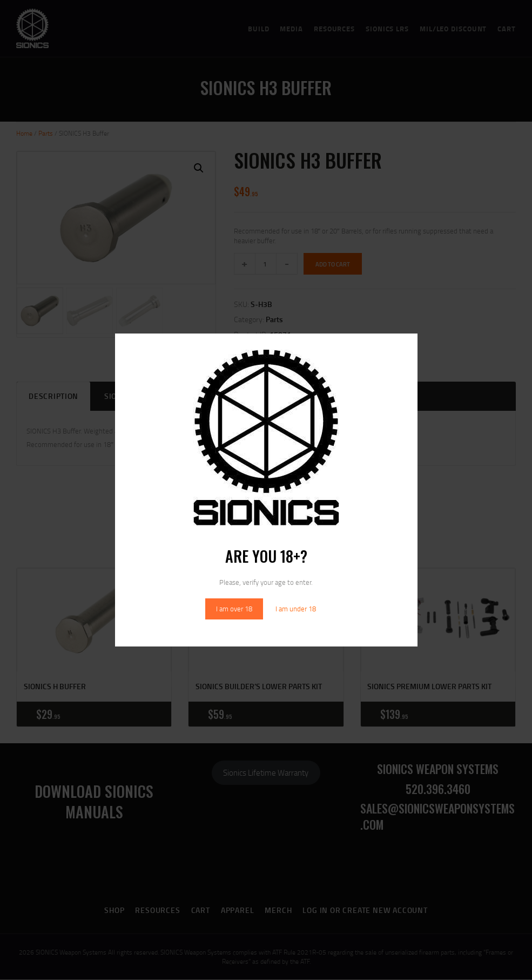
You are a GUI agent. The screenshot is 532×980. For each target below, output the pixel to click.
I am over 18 (234, 609)
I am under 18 (296, 609)
